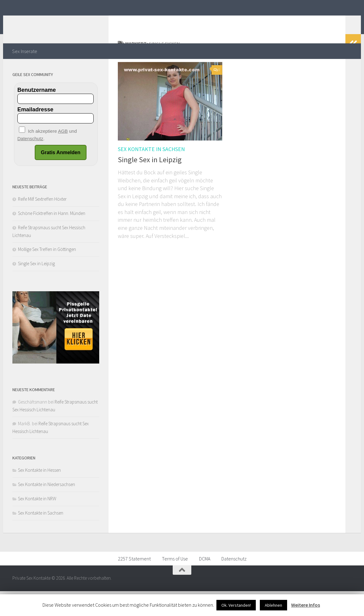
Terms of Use (175, 583)
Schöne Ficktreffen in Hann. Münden (52, 238)
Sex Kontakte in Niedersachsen (47, 509)
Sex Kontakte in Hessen (39, 495)
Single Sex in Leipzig (150, 184)
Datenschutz (234, 583)
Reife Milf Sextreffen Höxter (42, 224)
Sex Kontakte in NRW (37, 523)
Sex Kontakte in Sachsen (151, 174)
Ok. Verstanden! (236, 605)
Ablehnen (273, 605)
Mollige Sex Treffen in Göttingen (47, 274)
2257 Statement (134, 583)
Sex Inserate (25, 51)
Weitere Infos (306, 605)
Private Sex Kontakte (69, 21)
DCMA (205, 583)
